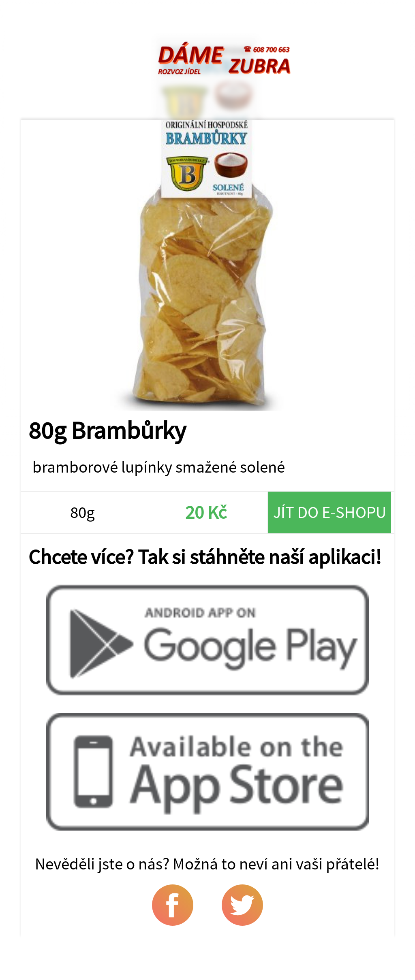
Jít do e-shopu (330, 512)
